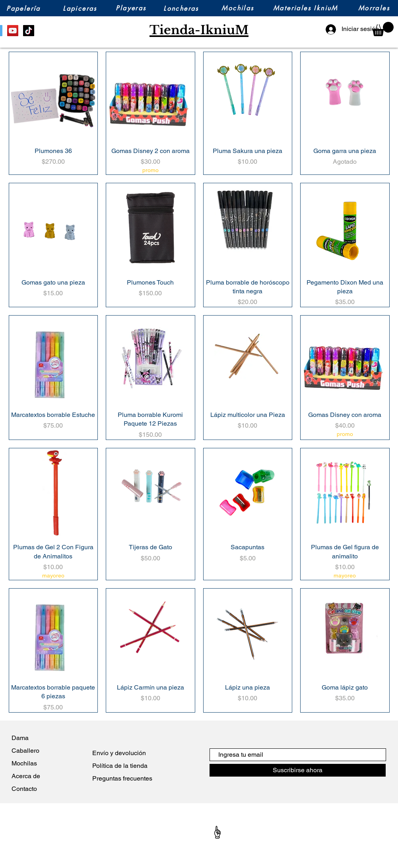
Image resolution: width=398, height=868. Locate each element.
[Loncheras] (181, 9)
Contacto (24, 789)
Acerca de (27, 776)
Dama (20, 738)
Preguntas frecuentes (122, 778)
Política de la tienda (120, 766)
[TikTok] (29, 31)
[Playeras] (131, 8)
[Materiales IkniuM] (306, 8)
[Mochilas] (238, 8)
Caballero (25, 751)
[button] (383, 29)
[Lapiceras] (80, 9)
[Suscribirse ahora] (298, 770)
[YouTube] (13, 31)
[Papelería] (24, 9)
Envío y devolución (119, 753)
